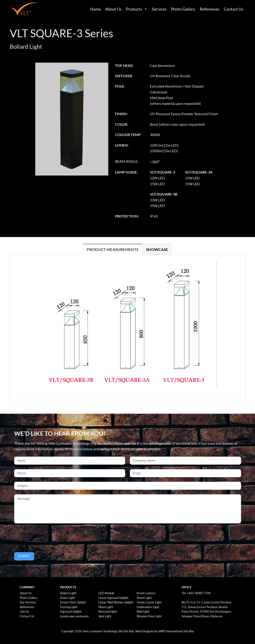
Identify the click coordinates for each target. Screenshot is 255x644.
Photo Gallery (183, 9)
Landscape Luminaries (74, 616)
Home (95, 9)
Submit (24, 556)
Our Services (28, 602)
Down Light (68, 598)
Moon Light (106, 607)
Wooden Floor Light (149, 616)
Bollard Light (68, 593)
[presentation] (48, 537)
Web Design (143, 631)
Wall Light (143, 611)
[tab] (113, 249)
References (210, 9)
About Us (113, 9)
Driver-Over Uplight (73, 602)
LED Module (106, 593)
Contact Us (234, 9)
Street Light (144, 598)
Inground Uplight (71, 611)
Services (159, 9)
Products (134, 9)
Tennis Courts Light (149, 602)
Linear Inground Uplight (113, 598)
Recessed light (108, 611)
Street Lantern (146, 593)
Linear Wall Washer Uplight (116, 602)
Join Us (24, 611)
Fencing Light (69, 607)
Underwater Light (148, 607)
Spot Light (105, 616)
